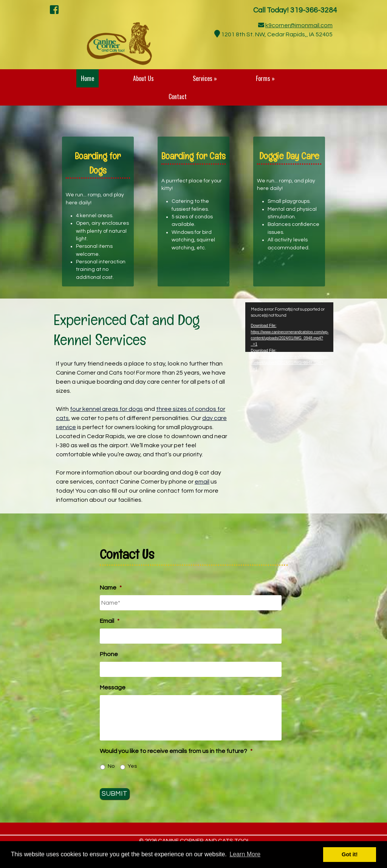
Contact (178, 96)
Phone (109, 654)
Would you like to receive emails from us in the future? (176, 751)
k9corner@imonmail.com (299, 25)
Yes (132, 766)
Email (110, 621)
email (202, 482)
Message (113, 688)
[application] (289, 327)
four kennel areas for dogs (106, 409)
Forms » (265, 78)
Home (87, 78)
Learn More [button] (245, 854)
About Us (143, 78)
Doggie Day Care (289, 156)
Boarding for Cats (193, 156)
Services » (205, 78)
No (111, 766)
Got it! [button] (350, 854)
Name (111, 588)
